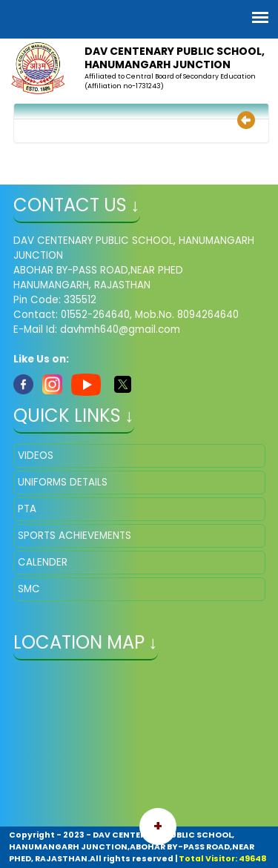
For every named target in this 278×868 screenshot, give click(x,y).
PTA (27, 509)
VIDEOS (36, 455)
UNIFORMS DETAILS (63, 482)
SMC (29, 589)
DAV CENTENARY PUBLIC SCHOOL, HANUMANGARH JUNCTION (175, 58)
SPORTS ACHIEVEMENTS (75, 536)
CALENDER (43, 562)
